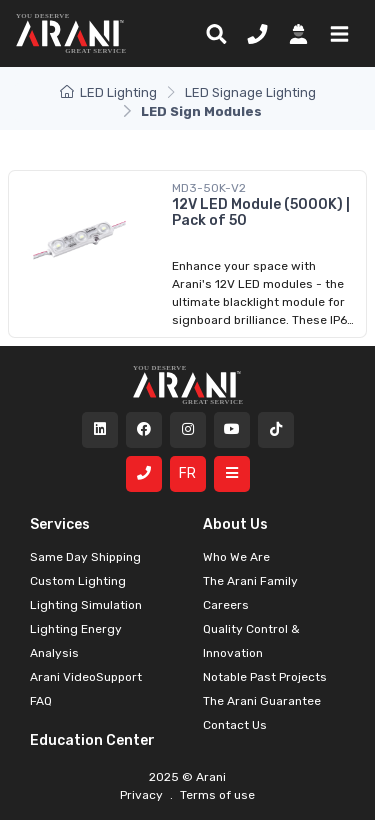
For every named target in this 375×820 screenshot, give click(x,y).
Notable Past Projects (265, 677)
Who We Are (236, 557)
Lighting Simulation (86, 605)
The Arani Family (250, 581)
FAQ (41, 701)
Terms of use (216, 795)
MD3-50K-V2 (209, 188)
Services (60, 524)
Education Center (92, 740)
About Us (235, 524)
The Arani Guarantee (262, 701)
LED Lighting (108, 92)
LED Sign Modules (201, 111)
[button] (335, 33)
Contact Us (235, 725)
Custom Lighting (78, 581)
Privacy (143, 795)
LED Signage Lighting (250, 92)
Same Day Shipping (85, 557)
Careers (226, 605)
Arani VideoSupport (86, 677)
